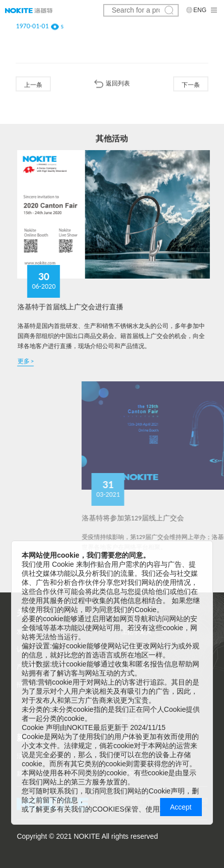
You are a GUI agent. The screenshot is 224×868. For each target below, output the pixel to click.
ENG (200, 10)
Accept (181, 807)
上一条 (33, 85)
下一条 (191, 85)
